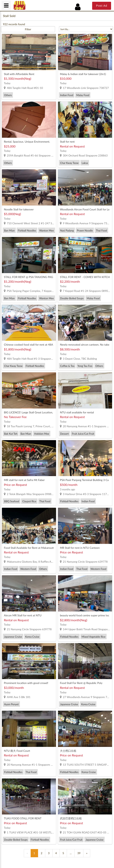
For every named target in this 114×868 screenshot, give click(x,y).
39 (79, 853)
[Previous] (27, 853)
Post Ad (102, 6)
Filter (28, 29)
